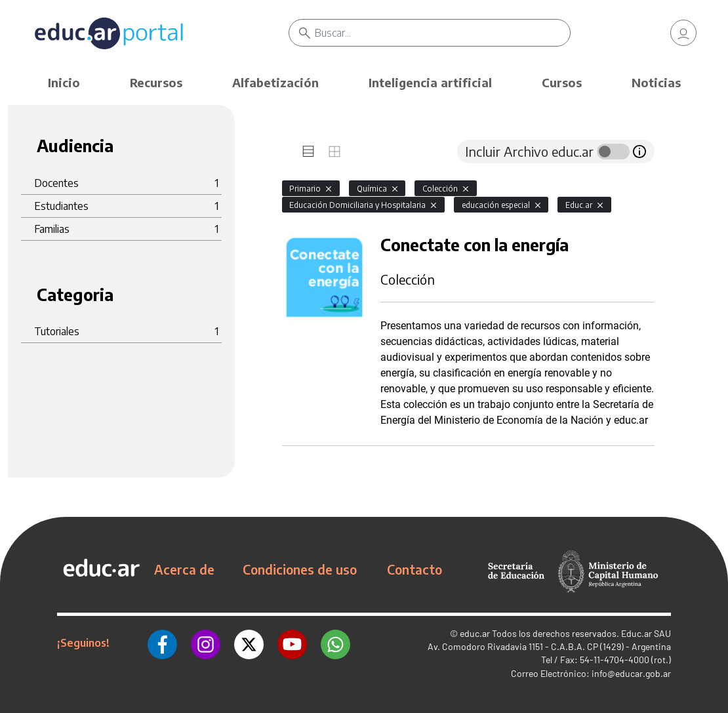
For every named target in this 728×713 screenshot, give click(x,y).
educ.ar (475, 633)
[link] (683, 33)
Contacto (415, 569)
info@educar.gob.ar (631, 673)
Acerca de (184, 569)
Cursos (562, 82)
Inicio (64, 82)
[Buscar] (442, 33)
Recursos (156, 82)
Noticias (656, 82)
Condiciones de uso (300, 569)
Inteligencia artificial (430, 82)
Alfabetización (275, 82)
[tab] (308, 152)
